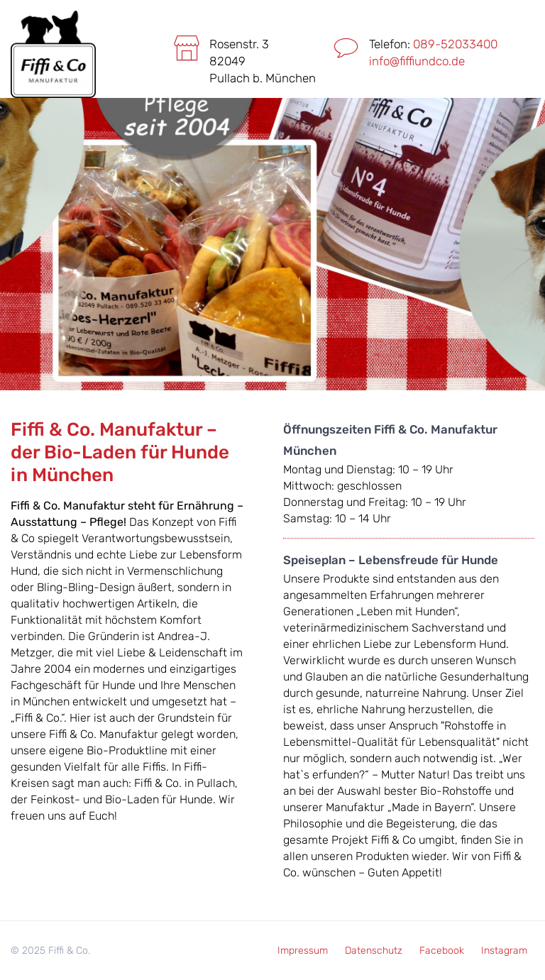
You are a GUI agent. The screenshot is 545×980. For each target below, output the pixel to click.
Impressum (303, 951)
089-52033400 (455, 44)
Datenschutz (374, 951)
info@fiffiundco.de (417, 61)
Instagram (504, 951)
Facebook (442, 951)
